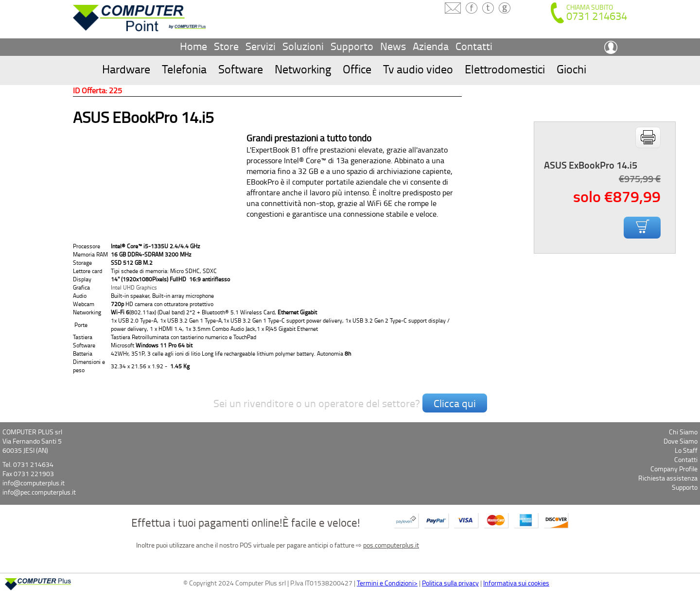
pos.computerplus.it (391, 545)
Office (357, 69)
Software (241, 69)
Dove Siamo (681, 441)
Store (226, 46)
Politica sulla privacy (450, 583)
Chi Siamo (683, 432)
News (393, 46)
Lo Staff (686, 450)
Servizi (261, 46)
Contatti (474, 46)
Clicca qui (455, 403)
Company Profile (674, 469)
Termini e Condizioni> (387, 583)
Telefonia (184, 69)
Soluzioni (303, 46)
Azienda (431, 46)
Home (193, 46)
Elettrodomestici (505, 69)
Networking (303, 69)
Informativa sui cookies (516, 583)
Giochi (571, 69)
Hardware (126, 69)
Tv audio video (418, 69)
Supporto (352, 46)
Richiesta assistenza (668, 478)
